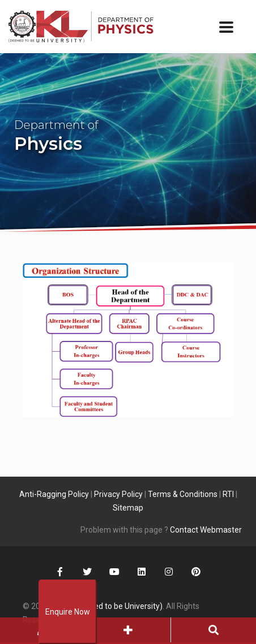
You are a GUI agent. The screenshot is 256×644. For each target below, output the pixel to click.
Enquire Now (68, 612)
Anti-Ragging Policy (54, 494)
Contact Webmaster (206, 530)
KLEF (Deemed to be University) (107, 606)
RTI (228, 494)
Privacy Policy (118, 494)
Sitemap (128, 508)
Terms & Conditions (183, 494)
